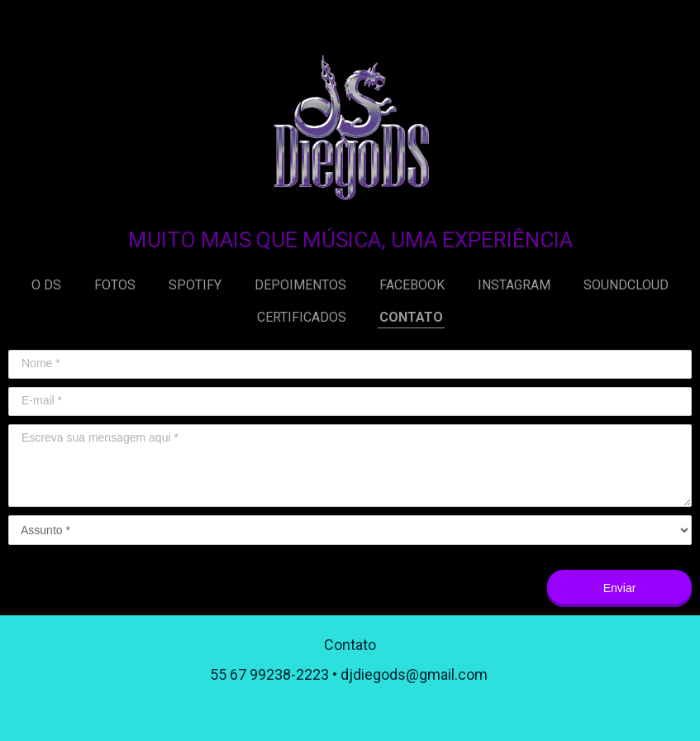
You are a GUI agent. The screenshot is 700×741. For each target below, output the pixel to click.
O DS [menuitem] (46, 285)
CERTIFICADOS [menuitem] (302, 317)
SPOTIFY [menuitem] (195, 285)
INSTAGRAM (514, 285)
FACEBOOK (412, 285)
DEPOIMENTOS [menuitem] (300, 285)
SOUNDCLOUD (626, 285)
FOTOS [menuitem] (115, 285)
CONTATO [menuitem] (411, 317)
